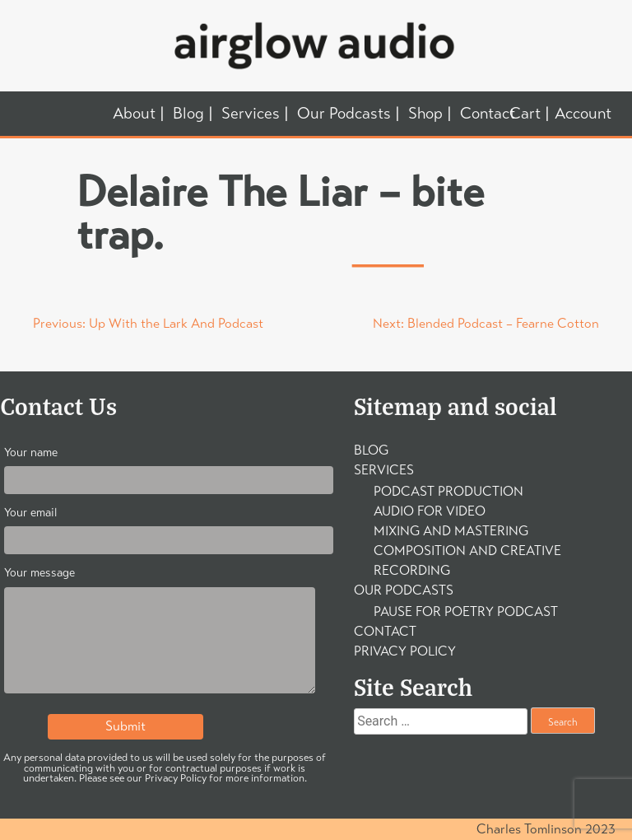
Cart (525, 114)
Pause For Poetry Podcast (466, 611)
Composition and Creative (467, 551)
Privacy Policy (405, 651)
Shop (425, 114)
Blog (188, 114)
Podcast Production (448, 491)
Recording (412, 570)
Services (251, 114)
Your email (160, 527)
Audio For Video (430, 511)
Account (583, 113)
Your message (160, 633)
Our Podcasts (344, 114)
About (134, 114)
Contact (488, 114)
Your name (160, 467)
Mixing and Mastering (451, 531)
